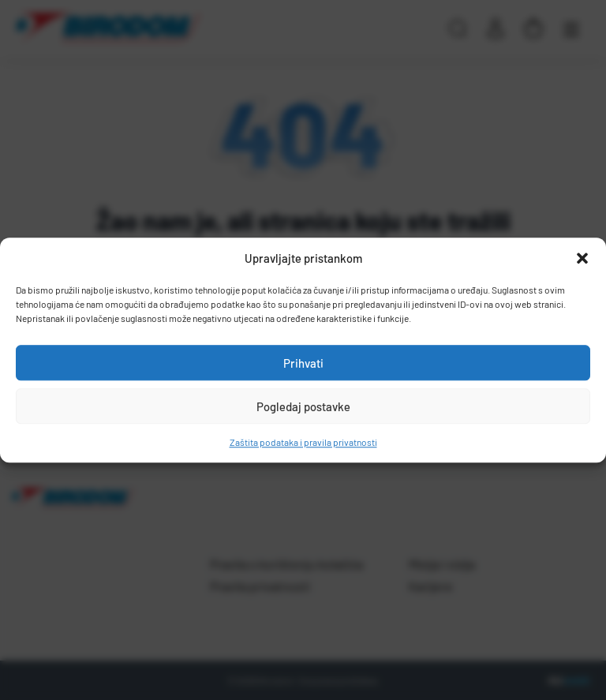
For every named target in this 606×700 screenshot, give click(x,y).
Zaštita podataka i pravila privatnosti (303, 442)
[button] (582, 258)
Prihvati (303, 363)
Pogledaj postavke (303, 406)
